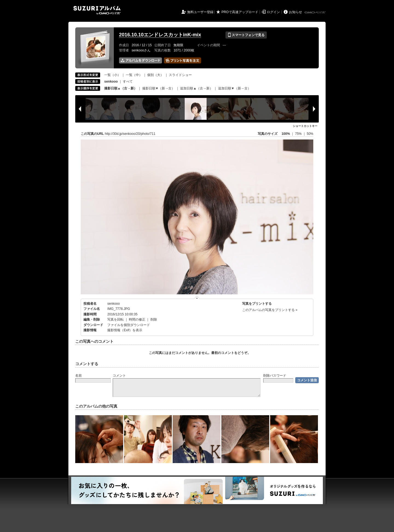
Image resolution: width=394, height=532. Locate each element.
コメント (119, 376)
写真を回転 (115, 319)
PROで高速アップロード (240, 12)
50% (310, 134)
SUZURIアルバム (97, 10)
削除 (154, 319)
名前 (79, 376)
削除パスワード (275, 376)
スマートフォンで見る (246, 35)
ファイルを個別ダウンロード (129, 325)
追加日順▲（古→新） (196, 88)
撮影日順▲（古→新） (121, 88)
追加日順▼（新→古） (234, 88)
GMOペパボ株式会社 (315, 13)
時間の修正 (137, 319)
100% (286, 134)
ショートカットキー (305, 126)
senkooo (113, 304)
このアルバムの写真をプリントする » (270, 310)
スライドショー (180, 75)
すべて (128, 82)
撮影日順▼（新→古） (159, 88)
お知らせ (296, 12)
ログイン (273, 12)
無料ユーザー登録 (200, 12)
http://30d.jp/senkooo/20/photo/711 (130, 134)
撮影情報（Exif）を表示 (125, 330)
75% (299, 134)
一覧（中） (134, 75)
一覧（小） (112, 75)
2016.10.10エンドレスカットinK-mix (160, 35)
